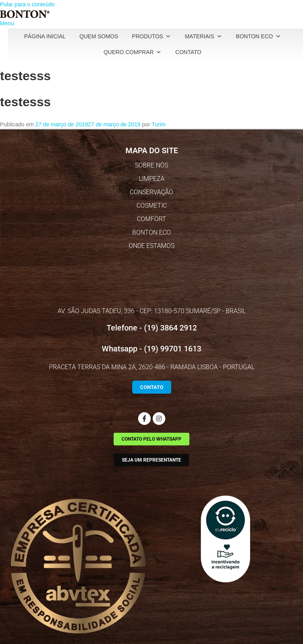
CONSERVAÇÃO (151, 192)
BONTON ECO (151, 232)
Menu (7, 23)
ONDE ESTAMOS (151, 246)
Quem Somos (99, 36)
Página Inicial (45, 36)
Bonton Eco (258, 36)
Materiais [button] (203, 36)
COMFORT (151, 219)
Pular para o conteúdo (27, 4)
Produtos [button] (151, 36)
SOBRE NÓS (151, 165)
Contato (188, 52)
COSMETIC (152, 206)
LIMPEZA (152, 179)
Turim (159, 124)
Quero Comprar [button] (133, 52)
